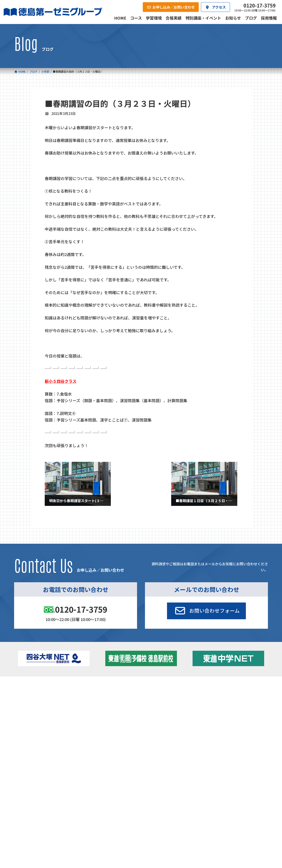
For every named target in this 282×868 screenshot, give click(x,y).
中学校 (90, 693)
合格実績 (26, 728)
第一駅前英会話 (156, 711)
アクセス (149, 728)
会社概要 (108, 728)
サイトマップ (229, 758)
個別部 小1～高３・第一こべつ (166, 699)
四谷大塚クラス (39, 712)
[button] (206, 611)
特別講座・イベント (229, 693)
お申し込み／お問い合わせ (244, 728)
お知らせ (222, 699)
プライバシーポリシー (253, 758)
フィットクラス (39, 700)
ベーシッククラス (41, 718)
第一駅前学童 (154, 705)
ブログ (220, 705)
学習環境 (67, 728)
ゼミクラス (36, 706)
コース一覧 (27, 686)
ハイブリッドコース (102, 706)
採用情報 (191, 728)
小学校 (30, 693)
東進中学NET (100, 712)
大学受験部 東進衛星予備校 (166, 693)
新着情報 (216, 686)
